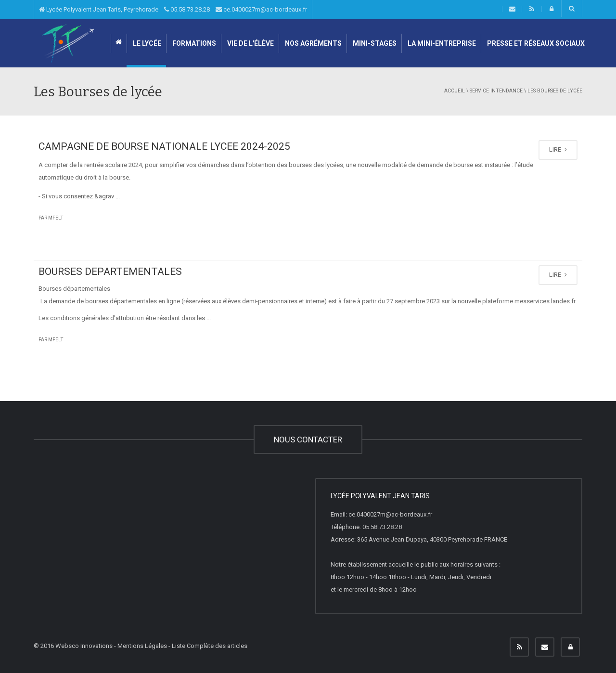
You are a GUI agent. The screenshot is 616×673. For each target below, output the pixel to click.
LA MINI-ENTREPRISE (441, 43)
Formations (193, 43)
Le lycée (146, 43)
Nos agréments (313, 43)
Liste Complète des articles (210, 646)
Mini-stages (374, 43)
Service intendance (496, 91)
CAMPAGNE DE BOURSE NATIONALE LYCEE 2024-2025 (164, 146)
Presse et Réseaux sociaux (535, 43)
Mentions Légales (142, 646)
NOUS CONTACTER (308, 440)
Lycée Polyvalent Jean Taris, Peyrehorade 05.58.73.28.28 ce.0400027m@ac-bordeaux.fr (173, 9)
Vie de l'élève (250, 43)
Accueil (455, 91)
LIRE (558, 149)
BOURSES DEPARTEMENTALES (110, 272)
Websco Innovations (84, 646)
